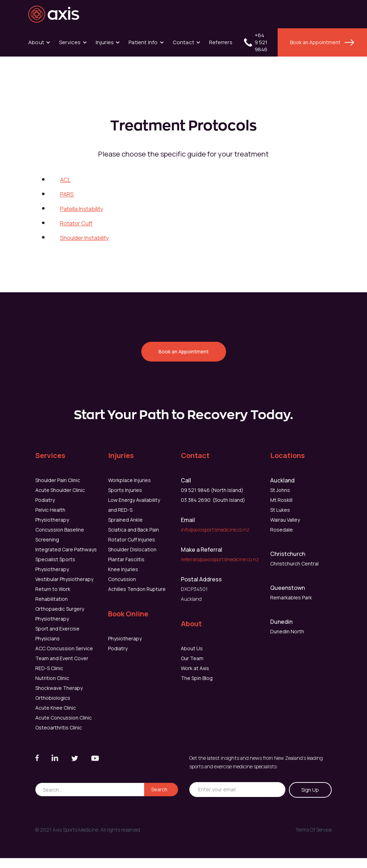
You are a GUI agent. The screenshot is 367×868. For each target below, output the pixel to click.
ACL (65, 180)
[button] (39, 42)
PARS (67, 194)
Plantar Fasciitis (126, 559)
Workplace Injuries (129, 480)
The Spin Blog (197, 678)
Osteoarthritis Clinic (59, 728)
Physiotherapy (52, 619)
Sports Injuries (125, 490)
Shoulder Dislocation (132, 549)
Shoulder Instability (84, 238)
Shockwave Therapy (59, 688)
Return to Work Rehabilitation (53, 594)
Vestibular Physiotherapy (64, 579)
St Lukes (280, 510)
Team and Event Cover (62, 658)
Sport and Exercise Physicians (57, 634)
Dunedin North (287, 631)
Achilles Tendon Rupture (137, 589)
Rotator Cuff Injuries (132, 539)
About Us (192, 648)
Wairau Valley (285, 520)
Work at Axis (195, 668)
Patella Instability (82, 209)
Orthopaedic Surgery (60, 609)
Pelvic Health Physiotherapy (52, 515)
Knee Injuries (123, 569)
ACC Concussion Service (64, 648)
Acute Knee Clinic (56, 708)
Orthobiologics (53, 698)
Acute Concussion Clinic (64, 718)
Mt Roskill (281, 500)
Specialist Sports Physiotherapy (55, 564)
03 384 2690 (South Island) (213, 500)
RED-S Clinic (49, 668)
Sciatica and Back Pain (134, 530)
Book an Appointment (315, 42)
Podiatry (45, 500)
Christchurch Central (294, 564)
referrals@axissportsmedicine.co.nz (220, 559)
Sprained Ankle (125, 520)
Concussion (122, 579)
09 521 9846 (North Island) (212, 490)
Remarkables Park (291, 597)
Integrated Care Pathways (66, 549)
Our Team (192, 658)
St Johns (280, 490)
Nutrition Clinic (52, 678)
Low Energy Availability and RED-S (134, 505)
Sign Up (310, 790)
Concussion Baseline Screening (60, 535)
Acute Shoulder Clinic (60, 490)
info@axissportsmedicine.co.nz (215, 530)
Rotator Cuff (76, 223)
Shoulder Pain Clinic (58, 480)
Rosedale (282, 530)
